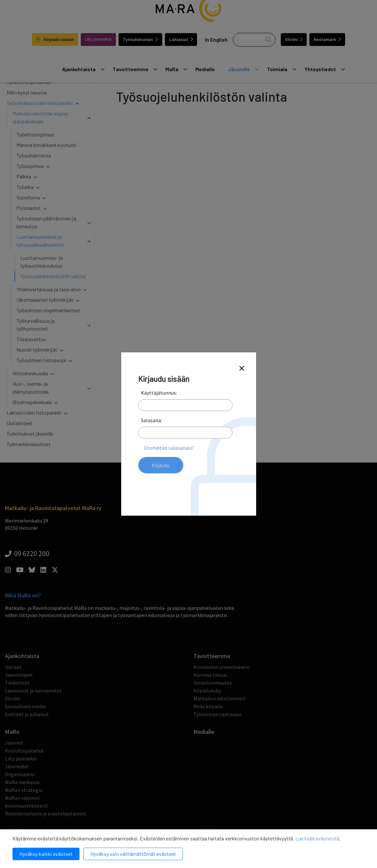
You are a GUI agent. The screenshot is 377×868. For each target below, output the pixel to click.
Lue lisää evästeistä (317, 838)
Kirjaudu (161, 465)
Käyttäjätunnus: (159, 393)
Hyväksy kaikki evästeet (46, 854)
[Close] (242, 369)
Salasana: (151, 420)
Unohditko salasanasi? (169, 448)
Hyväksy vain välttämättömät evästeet (133, 854)
